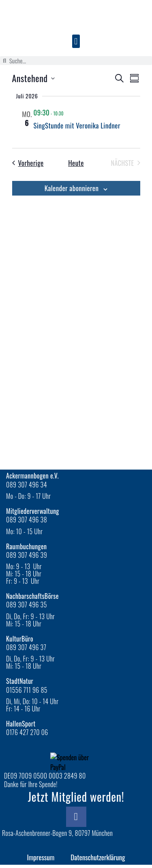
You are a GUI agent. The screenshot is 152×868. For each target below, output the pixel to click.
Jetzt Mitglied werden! (76, 797)
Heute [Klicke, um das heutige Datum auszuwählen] (76, 163)
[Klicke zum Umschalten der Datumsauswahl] (33, 78)
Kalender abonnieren (72, 188)
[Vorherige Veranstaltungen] (28, 163)
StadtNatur (20, 681)
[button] (76, 41)
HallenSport (21, 724)
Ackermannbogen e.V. (32, 476)
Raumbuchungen (27, 546)
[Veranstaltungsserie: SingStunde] (69, 112)
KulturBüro (20, 639)
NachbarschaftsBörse (32, 596)
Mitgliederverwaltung (33, 511)
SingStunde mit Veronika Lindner (77, 125)
